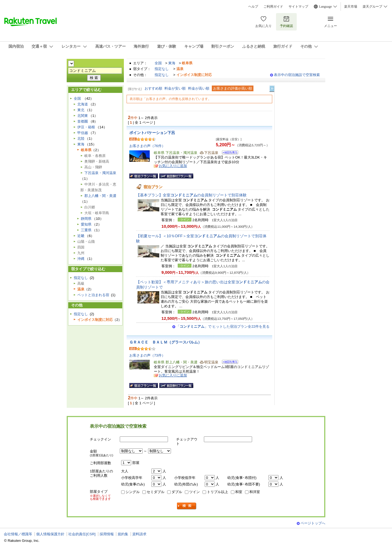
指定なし (162, 69)
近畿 (81, 236)
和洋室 (255, 492)
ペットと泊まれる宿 (93, 295)
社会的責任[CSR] (82, 534)
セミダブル (156, 492)
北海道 (83, 104)
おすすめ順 (153, 88)
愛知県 (86, 224)
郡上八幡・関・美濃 (100, 196)
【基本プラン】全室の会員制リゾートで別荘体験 (191, 195)
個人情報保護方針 (50, 534)
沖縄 (81, 259)
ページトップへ (313, 523)
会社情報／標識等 (18, 534)
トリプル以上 (218, 492)
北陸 (81, 139)
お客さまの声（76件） (147, 146)
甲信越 (83, 133)
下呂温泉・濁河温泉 (100, 173)
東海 (172, 63)
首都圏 (83, 121)
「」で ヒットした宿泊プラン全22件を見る (223, 326)
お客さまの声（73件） (147, 355)
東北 (81, 110)
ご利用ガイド (273, 7)
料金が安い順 (175, 88)
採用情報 (107, 534)
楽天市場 (351, 7)
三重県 (86, 230)
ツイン (195, 492)
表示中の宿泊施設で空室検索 (297, 75)
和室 (239, 492)
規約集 (123, 534)
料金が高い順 (199, 88)
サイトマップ (298, 7)
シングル (133, 492)
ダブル (177, 492)
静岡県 (86, 219)
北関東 (83, 116)
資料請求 (139, 534)
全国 (158, 63)
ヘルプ (253, 7)
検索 (187, 506)
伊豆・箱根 (86, 127)
